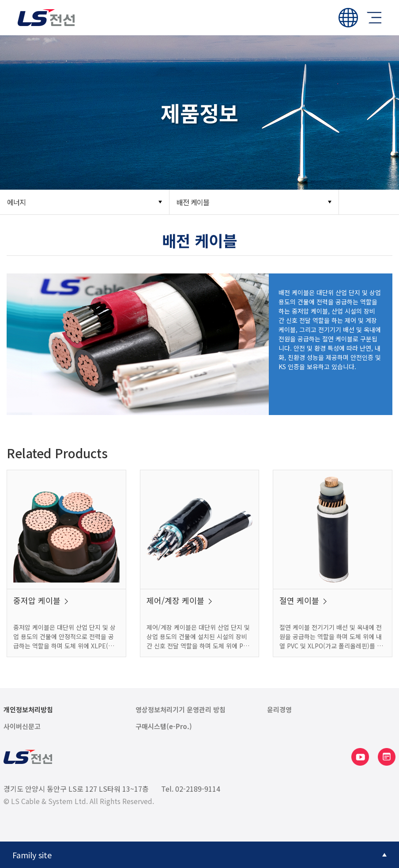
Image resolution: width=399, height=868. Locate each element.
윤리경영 (279, 710)
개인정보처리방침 (28, 710)
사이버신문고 (22, 726)
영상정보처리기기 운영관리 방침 (181, 710)
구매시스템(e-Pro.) (164, 726)
